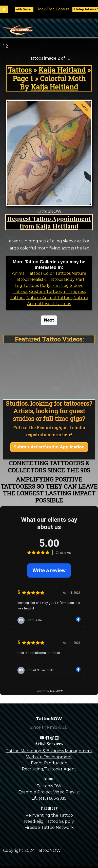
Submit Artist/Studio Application (49, 447)
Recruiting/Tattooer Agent (49, 769)
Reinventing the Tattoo (49, 815)
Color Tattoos (57, 273)
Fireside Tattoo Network (49, 827)
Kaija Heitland (62, 70)
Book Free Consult (56, 9)
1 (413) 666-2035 (49, 798)
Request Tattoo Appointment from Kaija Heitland (49, 222)
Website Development (49, 757)
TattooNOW (49, 786)
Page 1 (23, 78)
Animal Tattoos (27, 273)
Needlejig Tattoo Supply (49, 821)
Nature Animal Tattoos (49, 298)
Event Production (49, 763)
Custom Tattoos (45, 292)
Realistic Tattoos (47, 279)
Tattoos (20, 70)
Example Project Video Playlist (49, 792)
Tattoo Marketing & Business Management (49, 751)
